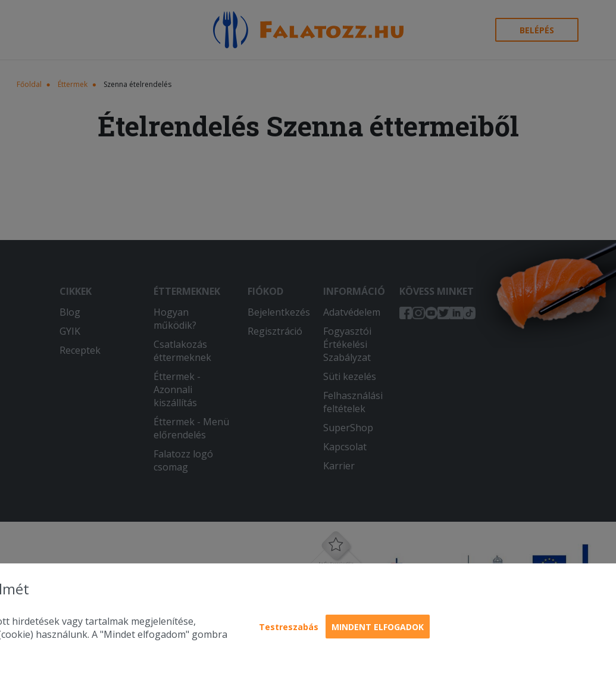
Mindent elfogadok (378, 627)
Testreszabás (289, 627)
